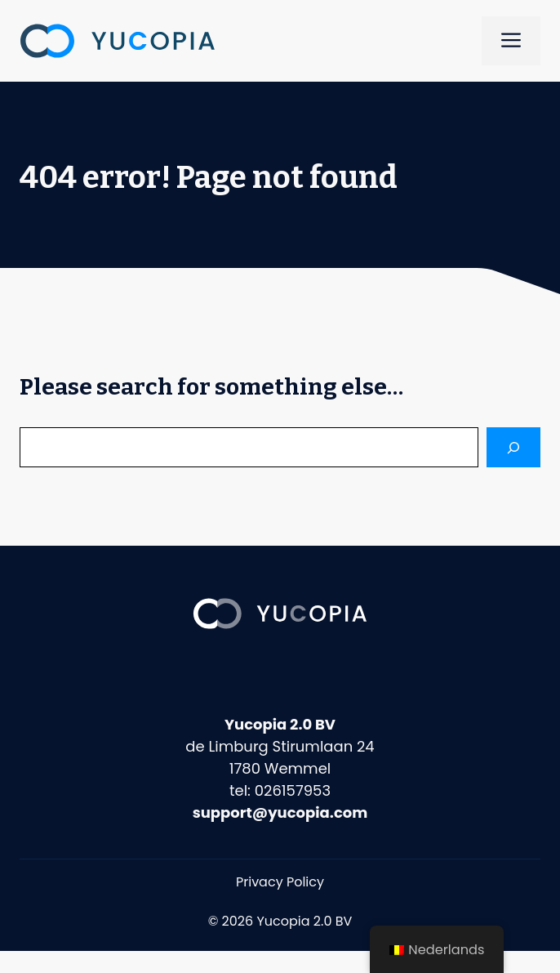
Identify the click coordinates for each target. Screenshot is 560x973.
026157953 (293, 790)
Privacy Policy (280, 882)
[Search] (513, 447)
